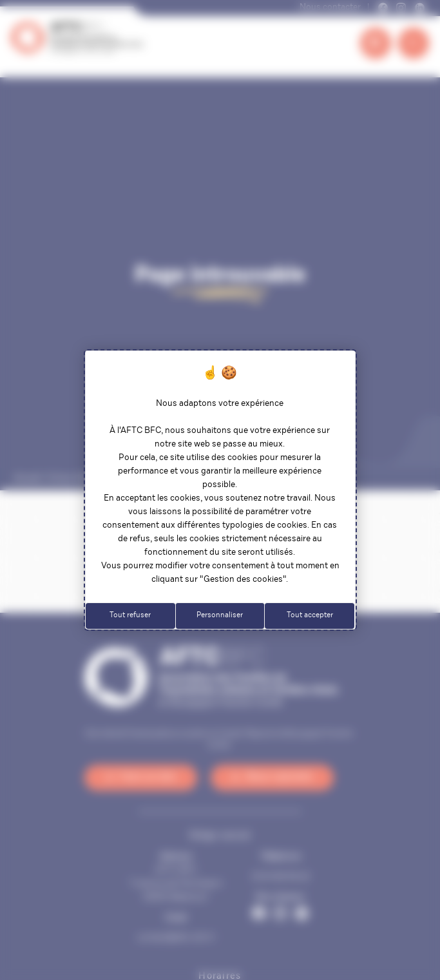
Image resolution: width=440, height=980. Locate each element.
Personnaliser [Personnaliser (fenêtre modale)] (220, 615)
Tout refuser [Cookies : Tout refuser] (130, 615)
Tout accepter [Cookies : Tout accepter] (310, 615)
